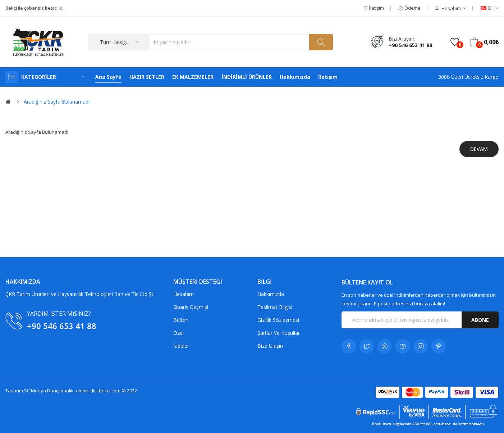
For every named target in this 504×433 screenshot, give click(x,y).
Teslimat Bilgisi (275, 307)
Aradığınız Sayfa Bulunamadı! (57, 102)
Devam (479, 149)
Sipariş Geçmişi (191, 307)
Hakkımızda (271, 294)
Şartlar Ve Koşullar (279, 333)
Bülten (181, 320)
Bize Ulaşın (270, 346)
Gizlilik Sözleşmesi (278, 320)
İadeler (181, 346)
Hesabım (184, 294)
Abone (480, 320)
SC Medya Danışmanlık (49, 391)
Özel (178, 333)
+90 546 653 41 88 (410, 45)
